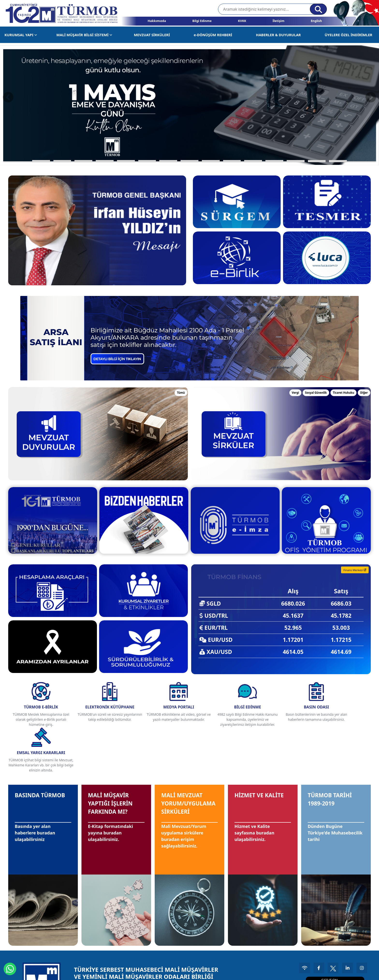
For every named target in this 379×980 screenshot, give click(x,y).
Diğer (364, 393)
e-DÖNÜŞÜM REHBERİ (213, 35)
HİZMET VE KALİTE (252, 756)
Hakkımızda (157, 21)
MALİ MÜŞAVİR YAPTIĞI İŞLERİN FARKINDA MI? (116, 761)
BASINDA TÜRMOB (30, 756)
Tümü (181, 393)
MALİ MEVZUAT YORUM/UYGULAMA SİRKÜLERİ (189, 761)
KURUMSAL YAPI (21, 35)
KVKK (242, 21)
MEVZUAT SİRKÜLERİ (152, 35)
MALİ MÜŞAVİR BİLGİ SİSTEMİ (84, 35)
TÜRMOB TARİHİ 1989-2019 (335, 756)
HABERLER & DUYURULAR (278, 35)
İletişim (279, 21)
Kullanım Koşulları (316, 973)
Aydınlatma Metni (348, 973)
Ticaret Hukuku (343, 393)
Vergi (295, 393)
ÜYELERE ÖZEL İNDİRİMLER (348, 35)
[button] (41, 161)
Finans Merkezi (355, 570)
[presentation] (8, 97)
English (316, 21)
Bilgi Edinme (202, 21)
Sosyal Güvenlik (316, 393)
